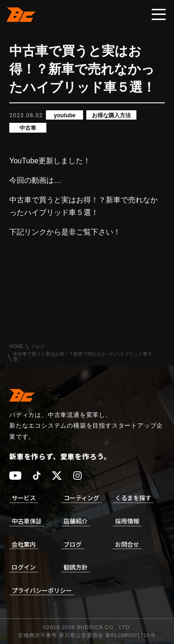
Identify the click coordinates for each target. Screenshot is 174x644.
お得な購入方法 (111, 115)
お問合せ (127, 544)
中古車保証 (27, 521)
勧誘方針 (76, 567)
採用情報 (127, 521)
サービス (24, 498)
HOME (16, 346)
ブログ (38, 346)
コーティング (81, 498)
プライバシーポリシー (42, 590)
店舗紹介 (76, 521)
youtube (65, 115)
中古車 (28, 128)
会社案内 (24, 544)
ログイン (24, 567)
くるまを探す (133, 498)
